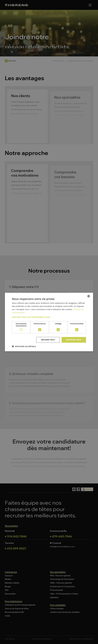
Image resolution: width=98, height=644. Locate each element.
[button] (49, 317)
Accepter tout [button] (74, 340)
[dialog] (49, 322)
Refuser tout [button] (48, 340)
